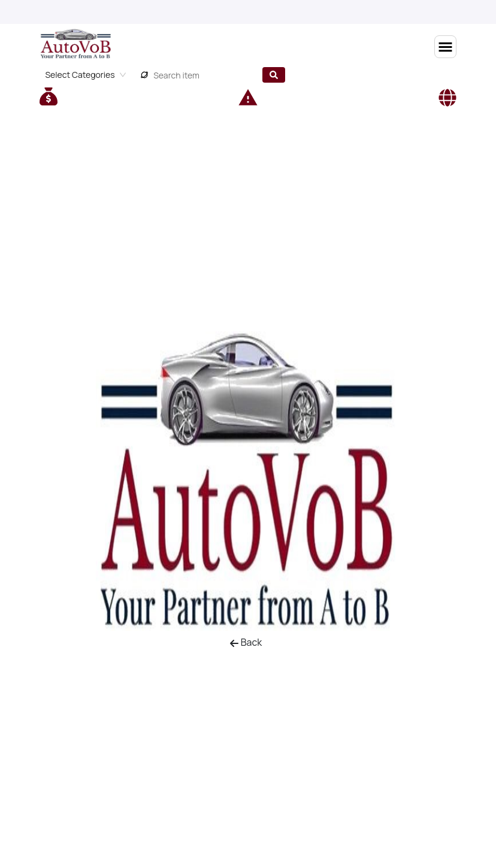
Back (246, 642)
